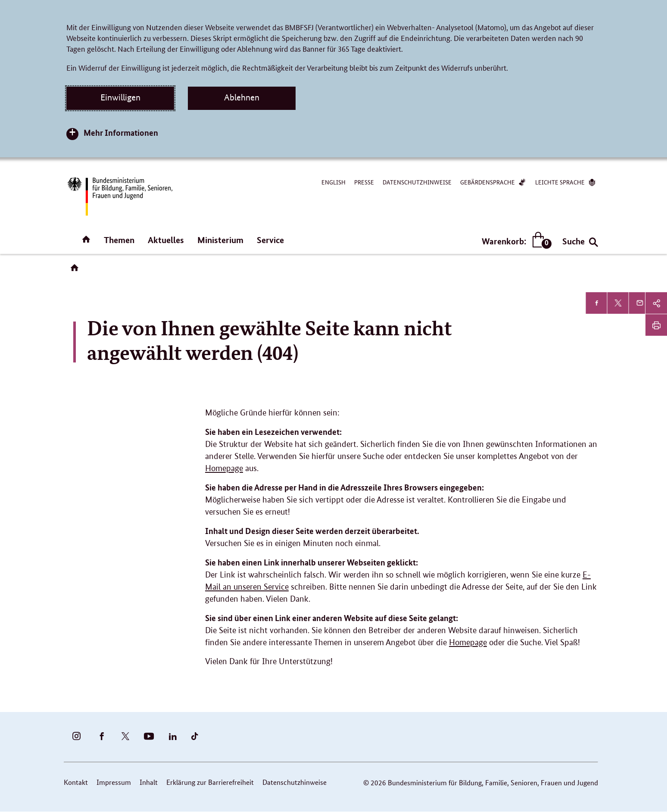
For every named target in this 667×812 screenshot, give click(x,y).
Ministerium (220, 240)
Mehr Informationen (121, 133)
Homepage (224, 468)
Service (270, 240)
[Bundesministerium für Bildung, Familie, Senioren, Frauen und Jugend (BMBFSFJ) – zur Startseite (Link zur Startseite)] (119, 196)
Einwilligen (120, 97)
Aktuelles (166, 240)
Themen (119, 240)
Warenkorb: (515, 241)
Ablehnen (242, 97)
